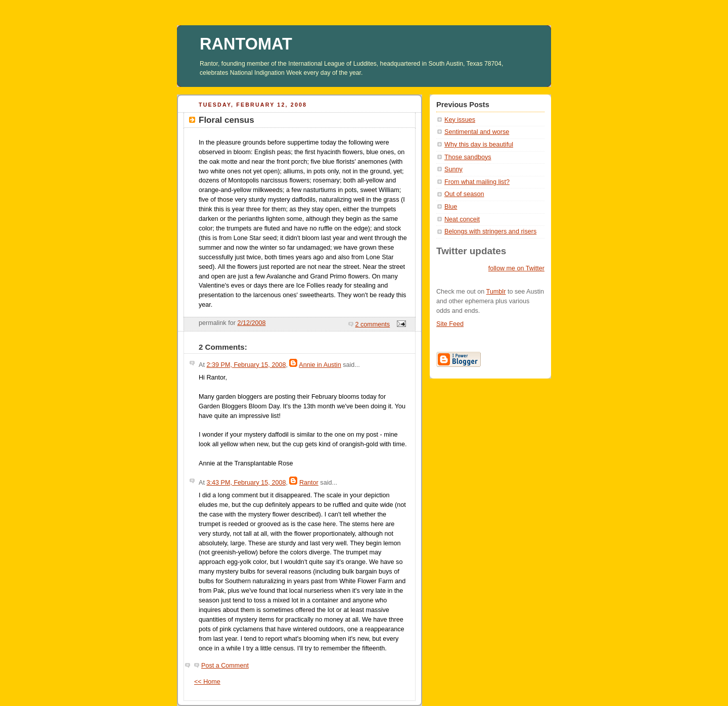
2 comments (373, 324)
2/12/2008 (251, 323)
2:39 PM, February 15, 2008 (246, 365)
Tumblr (496, 292)
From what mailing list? (477, 182)
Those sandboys (468, 157)
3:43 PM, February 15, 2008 (246, 483)
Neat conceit (462, 219)
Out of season (464, 194)
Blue (451, 207)
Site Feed (450, 324)
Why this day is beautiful (479, 145)
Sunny (453, 169)
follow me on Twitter (516, 268)
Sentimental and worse (477, 132)
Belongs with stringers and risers (490, 231)
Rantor (309, 483)
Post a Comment (225, 666)
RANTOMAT (246, 44)
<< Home (207, 682)
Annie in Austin (320, 365)
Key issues (460, 120)
